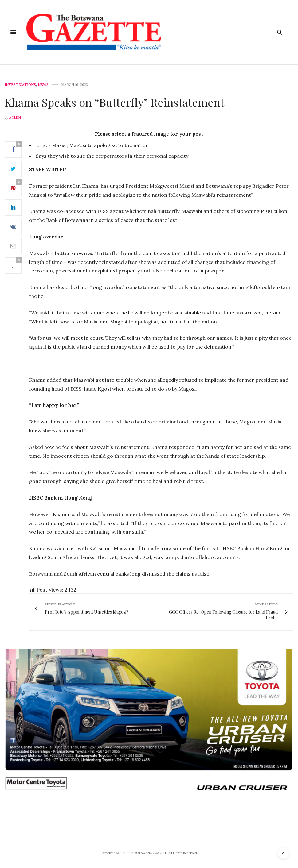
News (43, 85)
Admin (15, 118)
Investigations (20, 85)
